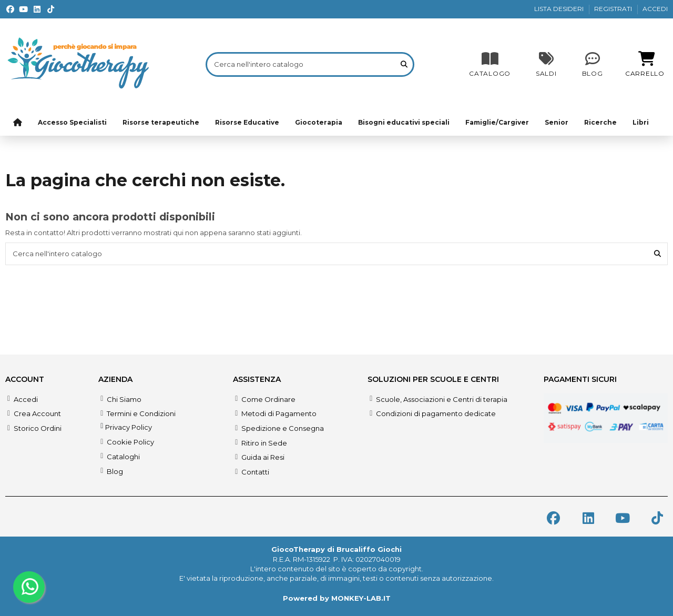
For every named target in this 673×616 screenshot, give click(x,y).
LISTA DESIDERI (560, 9)
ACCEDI (655, 9)
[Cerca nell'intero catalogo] (404, 64)
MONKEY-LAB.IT (361, 598)
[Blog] (593, 64)
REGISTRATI (614, 9)
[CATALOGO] (490, 64)
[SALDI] (546, 64)
